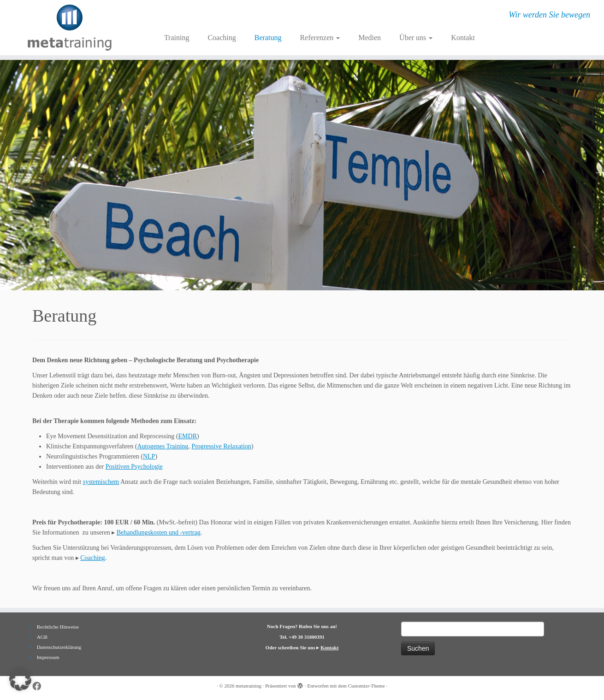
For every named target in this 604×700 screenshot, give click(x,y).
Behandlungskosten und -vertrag (159, 532)
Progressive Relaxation (221, 446)
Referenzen (320, 38)
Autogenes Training (163, 446)
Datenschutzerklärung (59, 647)
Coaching (222, 38)
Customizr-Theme (367, 686)
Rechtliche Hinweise (58, 627)
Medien (370, 38)
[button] (20, 680)
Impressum (48, 657)
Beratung (268, 38)
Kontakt (463, 38)
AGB (42, 637)
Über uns (416, 38)
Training (177, 38)
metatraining (249, 686)
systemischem (101, 482)
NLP (149, 456)
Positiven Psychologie (134, 467)
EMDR (188, 436)
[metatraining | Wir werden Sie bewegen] (70, 28)
